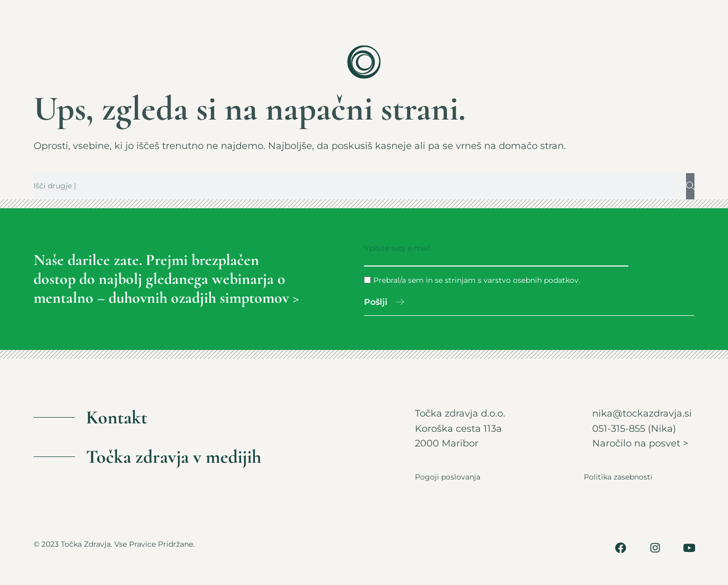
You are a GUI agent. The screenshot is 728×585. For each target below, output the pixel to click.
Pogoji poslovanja (448, 477)
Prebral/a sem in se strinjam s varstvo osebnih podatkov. (477, 280)
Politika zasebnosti (618, 477)
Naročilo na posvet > (640, 444)
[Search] (690, 186)
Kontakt (117, 418)
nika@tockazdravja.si (642, 414)
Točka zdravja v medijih (174, 457)
